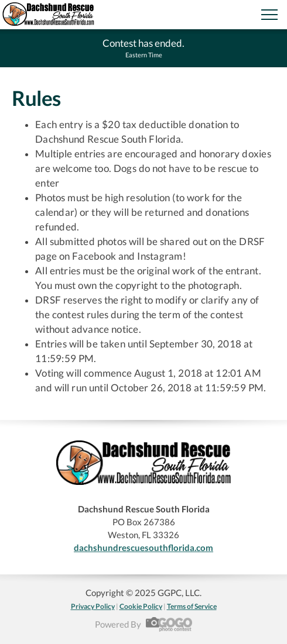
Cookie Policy (141, 606)
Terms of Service (192, 606)
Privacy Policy (93, 606)
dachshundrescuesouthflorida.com (143, 547)
